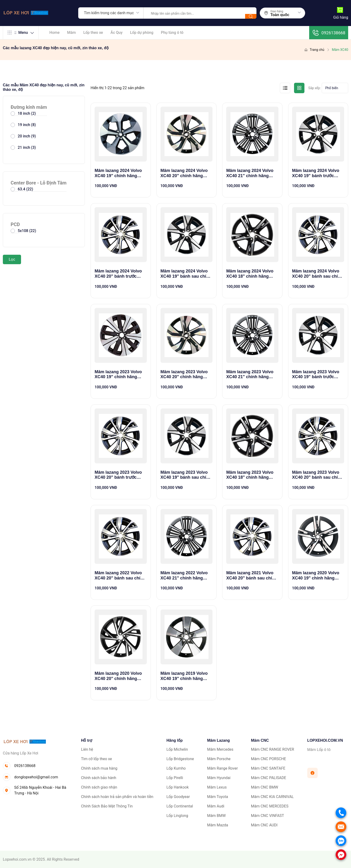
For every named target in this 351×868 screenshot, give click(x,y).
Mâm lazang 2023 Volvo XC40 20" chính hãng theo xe (184, 375)
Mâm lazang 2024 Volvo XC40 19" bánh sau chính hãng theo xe (186, 274)
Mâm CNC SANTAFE (268, 768)
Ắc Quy (117, 33)
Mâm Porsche (219, 759)
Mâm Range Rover (222, 768)
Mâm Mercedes (220, 749)
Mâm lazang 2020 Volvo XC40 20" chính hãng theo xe (118, 676)
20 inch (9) (27, 136)
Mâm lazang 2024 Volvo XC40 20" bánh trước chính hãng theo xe (118, 274)
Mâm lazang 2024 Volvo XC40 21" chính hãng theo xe (250, 173)
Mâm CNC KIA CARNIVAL (272, 797)
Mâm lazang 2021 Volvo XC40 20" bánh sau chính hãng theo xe (252, 576)
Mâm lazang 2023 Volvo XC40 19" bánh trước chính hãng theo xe (316, 375)
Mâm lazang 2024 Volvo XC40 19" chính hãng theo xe (118, 173)
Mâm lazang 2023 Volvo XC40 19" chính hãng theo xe (118, 375)
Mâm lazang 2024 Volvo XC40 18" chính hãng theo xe (250, 274)
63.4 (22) (25, 189)
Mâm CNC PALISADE (269, 778)
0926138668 (329, 33)
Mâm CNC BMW (265, 787)
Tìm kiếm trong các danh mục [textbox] (109, 13)
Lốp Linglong (177, 816)
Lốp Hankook (178, 787)
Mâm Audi (216, 806)
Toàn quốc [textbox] (280, 15)
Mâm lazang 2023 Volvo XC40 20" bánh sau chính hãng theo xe (318, 475)
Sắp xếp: (314, 88)
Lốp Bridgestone (180, 759)
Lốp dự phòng (142, 33)
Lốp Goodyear (178, 797)
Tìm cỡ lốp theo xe (97, 759)
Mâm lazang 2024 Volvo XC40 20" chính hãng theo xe (184, 173)
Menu (21, 33)
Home (54, 33)
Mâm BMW (216, 816)
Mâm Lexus (217, 787)
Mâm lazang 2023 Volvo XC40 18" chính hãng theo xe (250, 475)
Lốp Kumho (176, 768)
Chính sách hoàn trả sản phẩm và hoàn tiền (117, 797)
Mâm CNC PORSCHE (269, 759)
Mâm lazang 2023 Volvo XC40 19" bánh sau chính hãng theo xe (186, 475)
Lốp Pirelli (175, 778)
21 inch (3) (27, 147)
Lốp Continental (180, 806)
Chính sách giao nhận (99, 787)
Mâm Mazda (218, 825)
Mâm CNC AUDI (264, 825)
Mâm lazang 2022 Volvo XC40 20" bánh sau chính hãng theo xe (120, 576)
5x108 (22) (27, 231)
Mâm (71, 33)
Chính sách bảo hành (99, 778)
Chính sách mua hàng (99, 768)
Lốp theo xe (93, 33)
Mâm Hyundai (219, 778)
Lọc (12, 259)
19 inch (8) (27, 125)
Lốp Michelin (177, 749)
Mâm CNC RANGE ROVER (273, 749)
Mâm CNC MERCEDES (270, 806)
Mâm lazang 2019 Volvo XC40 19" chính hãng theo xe (184, 676)
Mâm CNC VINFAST (268, 816)
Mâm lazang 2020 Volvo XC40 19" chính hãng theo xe (316, 576)
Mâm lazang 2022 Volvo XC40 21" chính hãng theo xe (184, 576)
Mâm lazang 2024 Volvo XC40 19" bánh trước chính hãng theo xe (316, 173)
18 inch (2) (27, 113)
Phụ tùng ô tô (172, 33)
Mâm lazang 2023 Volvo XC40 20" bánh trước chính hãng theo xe (118, 475)
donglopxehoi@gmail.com (36, 777)
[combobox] (111, 13)
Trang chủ (314, 50)
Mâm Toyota (218, 797)
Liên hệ (87, 749)
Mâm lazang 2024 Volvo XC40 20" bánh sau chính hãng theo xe (318, 274)
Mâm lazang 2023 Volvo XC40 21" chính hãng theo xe (250, 375)
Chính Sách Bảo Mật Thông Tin (107, 806)
